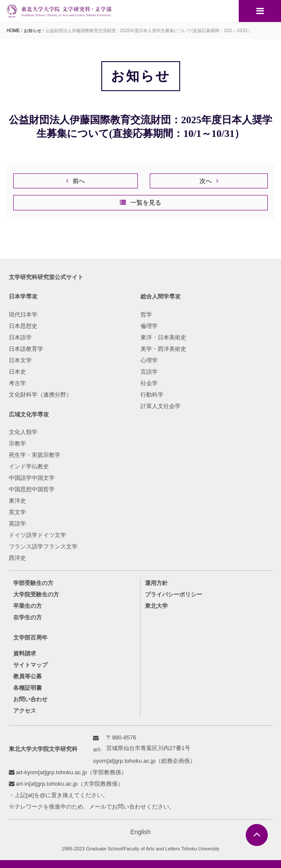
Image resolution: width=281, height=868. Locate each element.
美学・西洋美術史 (163, 349)
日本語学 (20, 337)
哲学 (146, 314)
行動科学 (152, 395)
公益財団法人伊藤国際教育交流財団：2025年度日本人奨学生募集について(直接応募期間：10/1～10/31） (149, 31)
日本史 (17, 372)
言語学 (149, 372)
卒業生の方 (28, 606)
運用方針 (156, 583)
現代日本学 (23, 314)
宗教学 (17, 443)
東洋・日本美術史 (163, 337)
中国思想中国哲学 (32, 489)
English (140, 832)
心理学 (149, 360)
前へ (79, 181)
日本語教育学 (26, 349)
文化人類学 (23, 432)
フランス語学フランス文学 (43, 546)
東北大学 (156, 606)
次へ (206, 181)
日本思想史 (23, 326)
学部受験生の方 (33, 583)
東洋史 (17, 501)
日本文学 (20, 360)
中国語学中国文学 (32, 478)
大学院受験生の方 (36, 594)
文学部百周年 (30, 638)
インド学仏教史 (29, 466)
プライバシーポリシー (174, 594)
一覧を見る (146, 202)
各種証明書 (28, 688)
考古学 (17, 383)
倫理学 (149, 326)
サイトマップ (30, 665)
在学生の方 (28, 617)
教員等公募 (28, 676)
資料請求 (25, 653)
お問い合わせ (30, 699)
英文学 (17, 512)
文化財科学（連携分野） (40, 395)
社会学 (149, 383)
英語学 (17, 524)
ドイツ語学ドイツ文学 (37, 535)
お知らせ (33, 31)
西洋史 (17, 558)
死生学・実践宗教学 (35, 455)
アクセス (25, 711)
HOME (13, 31)
